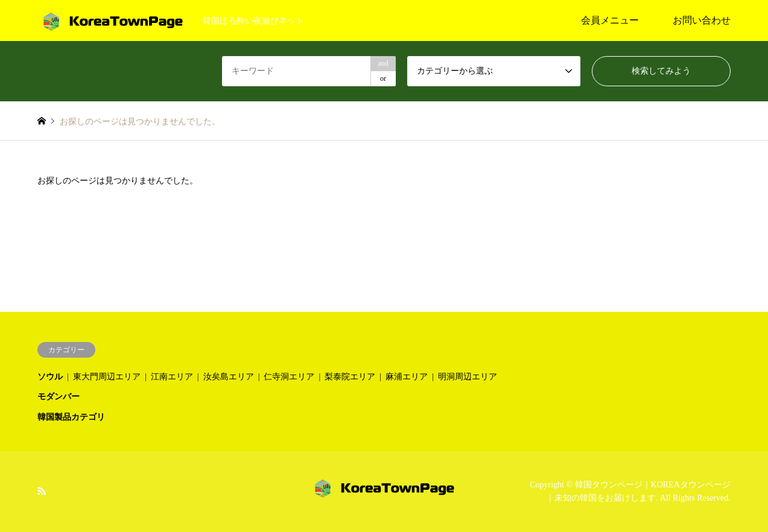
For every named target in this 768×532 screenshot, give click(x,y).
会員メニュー (610, 20)
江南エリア (172, 377)
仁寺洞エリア (289, 377)
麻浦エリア (407, 377)
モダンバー (59, 397)
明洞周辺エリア (468, 377)
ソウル (50, 377)
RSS (42, 490)
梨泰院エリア (350, 377)
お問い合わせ (702, 20)
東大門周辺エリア (107, 377)
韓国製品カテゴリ (71, 417)
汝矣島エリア (229, 377)
